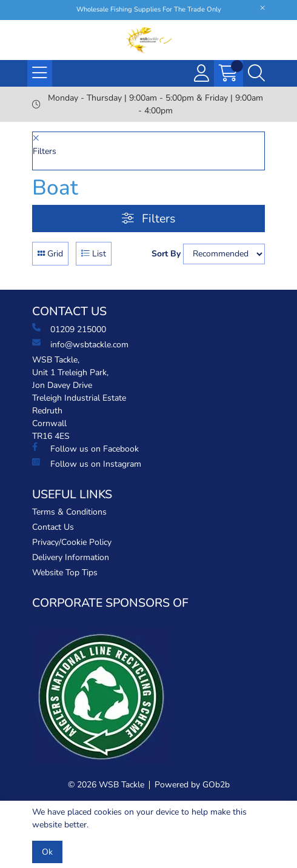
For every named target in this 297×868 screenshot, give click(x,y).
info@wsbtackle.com (80, 344)
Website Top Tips (65, 573)
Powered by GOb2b (192, 785)
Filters (148, 219)
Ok (47, 852)
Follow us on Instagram (87, 464)
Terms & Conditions (69, 512)
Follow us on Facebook (85, 449)
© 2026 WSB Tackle (106, 785)
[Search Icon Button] (256, 73)
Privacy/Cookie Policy (72, 542)
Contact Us (53, 527)
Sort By (166, 254)
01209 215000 (69, 329)
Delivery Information (71, 557)
